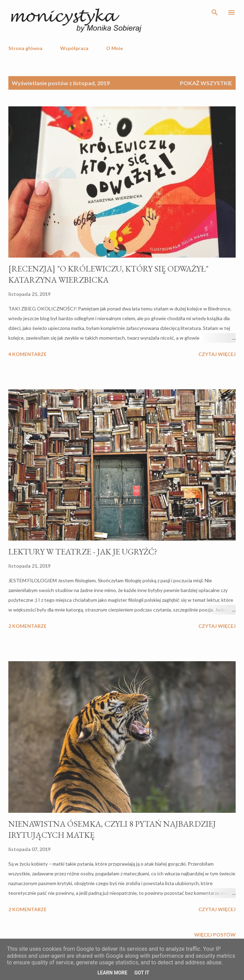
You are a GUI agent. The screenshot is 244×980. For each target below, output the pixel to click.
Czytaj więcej (217, 354)
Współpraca (74, 48)
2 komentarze (27, 626)
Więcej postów (215, 935)
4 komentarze (27, 354)
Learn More (112, 973)
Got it (142, 973)
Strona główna (25, 48)
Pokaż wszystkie (206, 83)
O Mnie (115, 48)
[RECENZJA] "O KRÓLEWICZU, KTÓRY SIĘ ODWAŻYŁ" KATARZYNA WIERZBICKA (108, 274)
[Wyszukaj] (215, 13)
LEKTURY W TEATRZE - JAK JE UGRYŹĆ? (83, 552)
